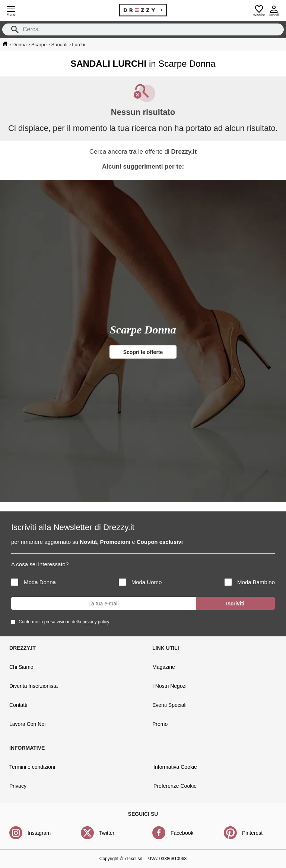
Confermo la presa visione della (63, 622)
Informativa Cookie (175, 767)
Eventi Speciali (169, 705)
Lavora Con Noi (27, 724)
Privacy (18, 786)
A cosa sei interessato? (40, 564)
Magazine (164, 667)
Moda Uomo (140, 582)
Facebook (182, 833)
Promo (160, 724)
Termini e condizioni (32, 767)
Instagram (39, 833)
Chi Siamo (21, 667)
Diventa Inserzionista (34, 686)
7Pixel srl (134, 859)
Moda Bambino (250, 582)
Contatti (18, 705)
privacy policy (96, 622)
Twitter (107, 833)
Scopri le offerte (143, 352)
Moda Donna (34, 582)
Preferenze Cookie (175, 786)
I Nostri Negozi (169, 686)
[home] (5, 44)
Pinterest (252, 833)
